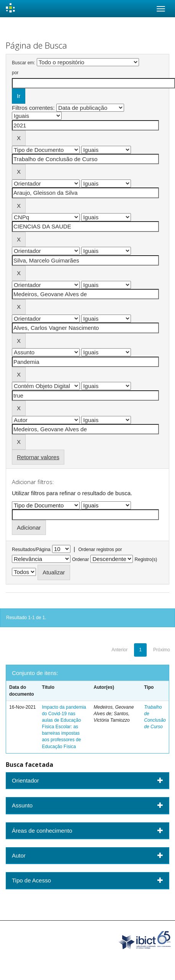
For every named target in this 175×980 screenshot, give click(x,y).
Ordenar (80, 559)
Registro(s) (146, 559)
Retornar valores (38, 457)
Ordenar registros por (100, 550)
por (15, 73)
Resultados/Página (31, 550)
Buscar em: (24, 63)
